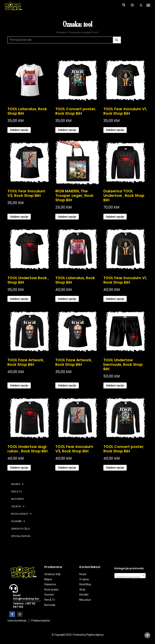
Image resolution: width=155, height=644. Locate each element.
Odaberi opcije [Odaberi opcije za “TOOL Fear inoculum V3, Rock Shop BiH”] (19, 217)
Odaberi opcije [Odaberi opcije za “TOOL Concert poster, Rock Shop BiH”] (67, 130)
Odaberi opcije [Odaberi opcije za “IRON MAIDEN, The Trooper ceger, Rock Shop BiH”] (67, 217)
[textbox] (130, 577)
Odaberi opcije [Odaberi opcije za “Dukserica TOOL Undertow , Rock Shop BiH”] (115, 217)
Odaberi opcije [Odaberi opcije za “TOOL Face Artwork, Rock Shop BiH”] (19, 385)
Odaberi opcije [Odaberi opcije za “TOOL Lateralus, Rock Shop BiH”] (19, 130)
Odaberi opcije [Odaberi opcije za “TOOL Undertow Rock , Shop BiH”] (19, 299)
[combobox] (130, 576)
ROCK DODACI (21, 514)
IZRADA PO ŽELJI (20, 529)
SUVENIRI (18, 521)
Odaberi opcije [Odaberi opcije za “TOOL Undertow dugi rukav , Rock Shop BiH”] (19, 468)
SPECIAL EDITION (21, 536)
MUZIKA (17, 484)
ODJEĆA (18, 506)
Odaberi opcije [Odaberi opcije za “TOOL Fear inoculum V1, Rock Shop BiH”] (115, 130)
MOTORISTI (18, 499)
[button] (124, 5)
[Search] (117, 40)
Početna (61, 32)
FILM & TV (16, 492)
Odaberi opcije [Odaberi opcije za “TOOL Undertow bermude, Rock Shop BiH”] (115, 385)
